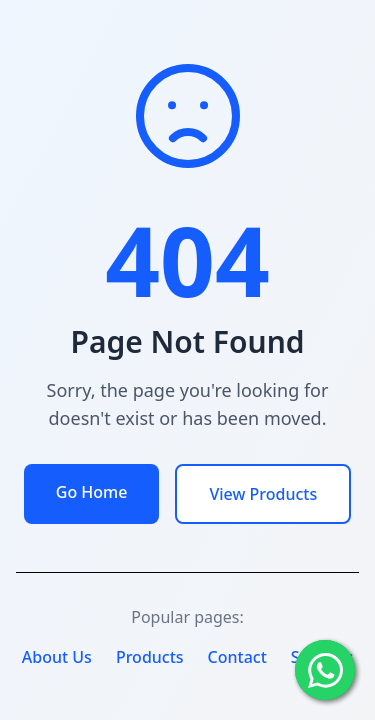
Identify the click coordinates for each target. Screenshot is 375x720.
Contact (237, 657)
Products (150, 657)
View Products (263, 494)
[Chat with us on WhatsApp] (325, 670)
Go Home (92, 492)
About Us (57, 657)
